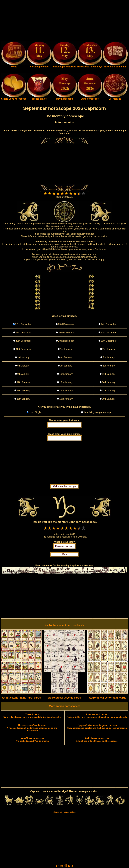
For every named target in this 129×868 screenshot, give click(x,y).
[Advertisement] (64, 21)
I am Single (35, 412)
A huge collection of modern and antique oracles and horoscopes (32, 728)
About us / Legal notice (64, 812)
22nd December (23, 324)
